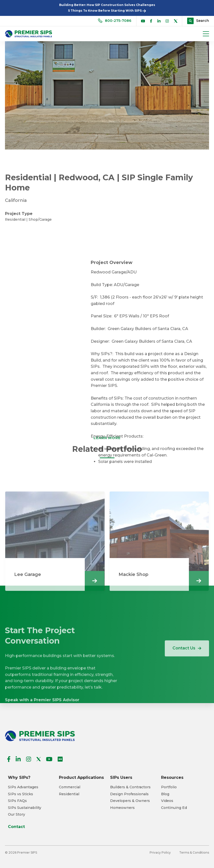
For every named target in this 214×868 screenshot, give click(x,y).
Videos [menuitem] (167, 801)
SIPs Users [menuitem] (121, 777)
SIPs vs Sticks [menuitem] (21, 794)
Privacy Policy (160, 852)
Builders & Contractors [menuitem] (130, 787)
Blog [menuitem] (165, 794)
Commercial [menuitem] (70, 787)
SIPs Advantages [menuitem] (23, 787)
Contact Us (187, 660)
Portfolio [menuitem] (169, 787)
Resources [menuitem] (172, 777)
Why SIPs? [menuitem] (19, 777)
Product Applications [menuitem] (81, 777)
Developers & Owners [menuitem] (130, 801)
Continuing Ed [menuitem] (174, 808)
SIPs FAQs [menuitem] (17, 801)
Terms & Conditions (194, 852)
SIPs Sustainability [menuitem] (25, 808)
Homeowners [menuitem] (122, 808)
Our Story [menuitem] (17, 814)
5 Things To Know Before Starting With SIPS (107, 11)
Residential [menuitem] (69, 794)
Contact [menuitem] (16, 827)
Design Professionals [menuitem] (129, 794)
